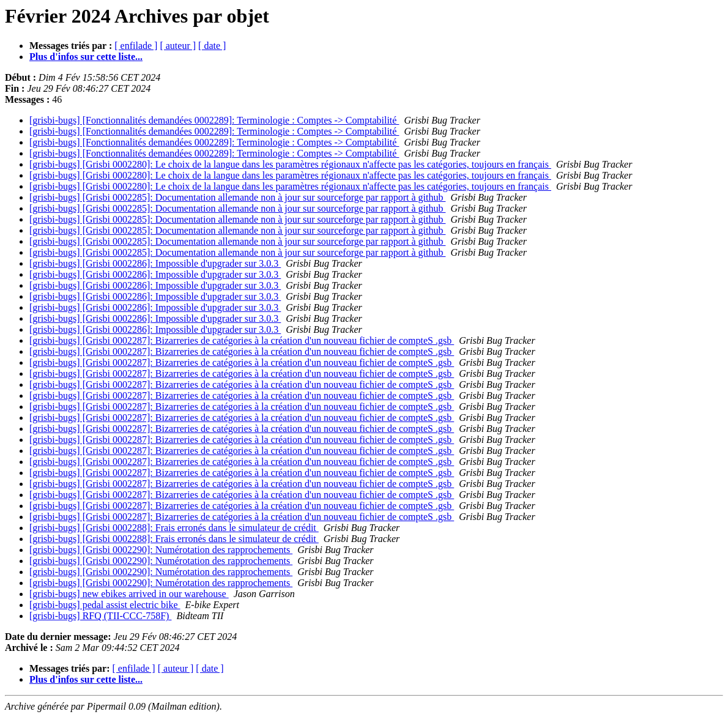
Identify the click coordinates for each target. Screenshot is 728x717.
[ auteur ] (178, 46)
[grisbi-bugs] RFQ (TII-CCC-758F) (100, 616)
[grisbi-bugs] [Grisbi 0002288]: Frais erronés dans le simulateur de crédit (174, 528)
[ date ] (212, 46)
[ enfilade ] (136, 46)
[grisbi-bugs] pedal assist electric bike (105, 605)
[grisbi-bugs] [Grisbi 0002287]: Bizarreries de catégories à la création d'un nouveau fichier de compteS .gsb (242, 340)
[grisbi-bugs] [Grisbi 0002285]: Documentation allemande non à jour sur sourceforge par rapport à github (237, 197)
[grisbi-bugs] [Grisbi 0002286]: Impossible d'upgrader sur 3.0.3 (155, 263)
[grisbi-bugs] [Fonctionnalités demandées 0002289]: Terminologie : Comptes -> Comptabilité (214, 120)
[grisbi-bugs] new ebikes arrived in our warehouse (129, 594)
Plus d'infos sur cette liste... (86, 57)
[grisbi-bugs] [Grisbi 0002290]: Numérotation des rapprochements (161, 550)
